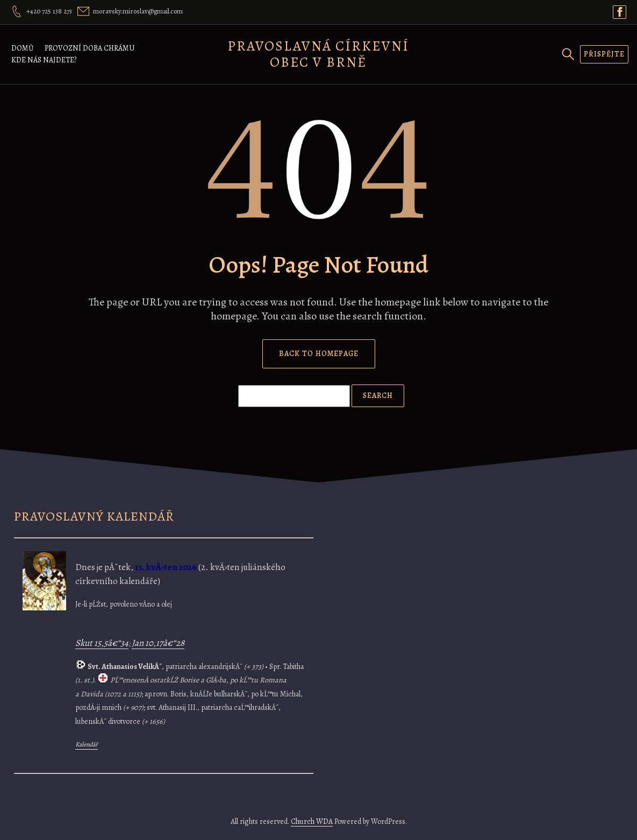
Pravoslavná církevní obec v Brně (318, 54)
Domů (23, 48)
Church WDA (312, 821)
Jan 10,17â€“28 (158, 643)
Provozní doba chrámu (90, 48)
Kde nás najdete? (44, 60)
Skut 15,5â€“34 (102, 643)
